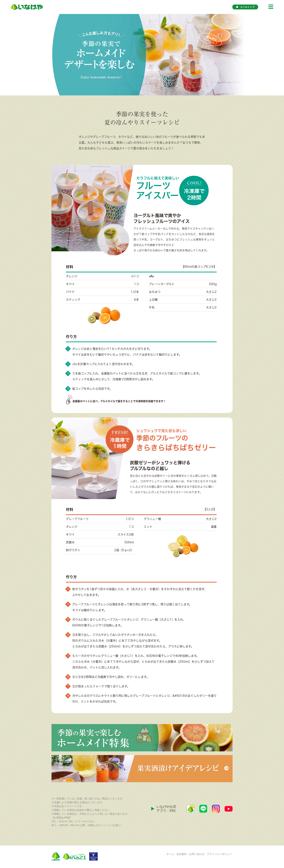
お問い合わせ (197, 854)
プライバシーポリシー (220, 854)
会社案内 (181, 854)
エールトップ (245, 7)
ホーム (170, 854)
